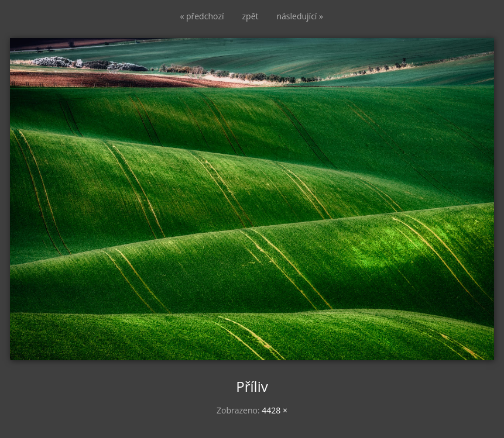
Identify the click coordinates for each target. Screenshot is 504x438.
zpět (251, 16)
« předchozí (202, 16)
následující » (300, 16)
